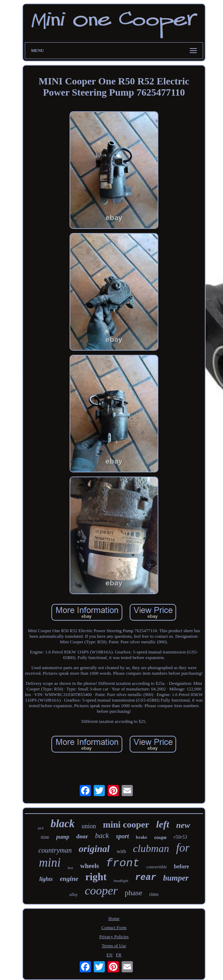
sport (123, 836)
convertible (157, 867)
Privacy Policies (114, 937)
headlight (121, 881)
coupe (160, 838)
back (102, 836)
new (183, 825)
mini (50, 863)
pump (63, 837)
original (94, 849)
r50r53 (181, 837)
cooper (101, 891)
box (70, 868)
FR (119, 955)
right (96, 877)
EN (109, 955)
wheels (89, 866)
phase (134, 893)
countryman (55, 850)
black (63, 824)
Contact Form (114, 927)
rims (154, 894)
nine (45, 837)
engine (69, 879)
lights (46, 879)
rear (146, 878)
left (163, 824)
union (89, 826)
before (182, 866)
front (123, 863)
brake (142, 837)
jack (41, 828)
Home (114, 918)
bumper (176, 878)
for (183, 848)
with (121, 851)
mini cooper (126, 825)
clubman (151, 848)
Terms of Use (114, 946)
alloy (73, 895)
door (82, 836)
